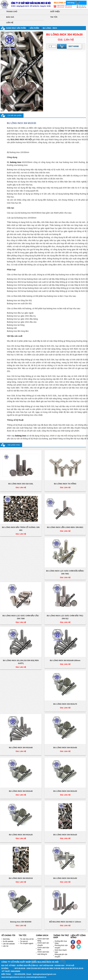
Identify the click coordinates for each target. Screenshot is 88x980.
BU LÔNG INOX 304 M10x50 (65, 748)
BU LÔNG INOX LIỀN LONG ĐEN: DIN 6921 (65, 527)
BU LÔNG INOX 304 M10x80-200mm (65, 660)
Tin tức (54, 17)
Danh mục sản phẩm (16, 28)
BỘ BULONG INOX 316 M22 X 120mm (65, 922)
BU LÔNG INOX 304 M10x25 (21, 835)
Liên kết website (9, 944)
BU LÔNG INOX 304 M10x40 (21, 791)
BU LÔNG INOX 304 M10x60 (21, 748)
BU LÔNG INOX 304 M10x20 (65, 835)
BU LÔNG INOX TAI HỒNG (65, 484)
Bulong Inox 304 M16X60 (21, 922)
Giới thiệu (55, 12)
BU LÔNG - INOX (50, 28)
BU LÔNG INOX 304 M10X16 (21, 878)
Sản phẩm (34, 28)
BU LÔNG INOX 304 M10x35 (65, 791)
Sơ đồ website (8, 941)
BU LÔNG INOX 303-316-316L (21, 484)
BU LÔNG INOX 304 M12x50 (65, 878)
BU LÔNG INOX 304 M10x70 (65, 704)
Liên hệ (6, 946)
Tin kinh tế (24, 941)
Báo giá (10, 17)
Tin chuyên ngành (27, 943)
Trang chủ (12, 12)
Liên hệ (10, 23)
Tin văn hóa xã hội (27, 939)
